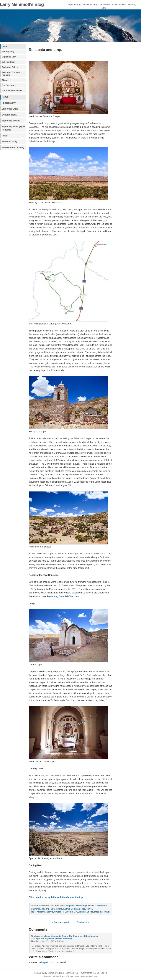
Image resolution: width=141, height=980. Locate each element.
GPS (53, 909)
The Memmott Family (12, 90)
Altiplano (70, 906)
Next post (82, 922)
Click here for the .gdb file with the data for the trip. (56, 897)
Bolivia (91, 906)
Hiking (59, 909)
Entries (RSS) (72, 973)
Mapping (98, 912)
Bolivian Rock (8, 62)
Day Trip (46, 909)
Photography (8, 52)
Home (4, 46)
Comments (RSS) (90, 973)
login (44, 962)
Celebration (101, 906)
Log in (104, 973)
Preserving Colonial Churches (63, 596)
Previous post (61, 922)
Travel (89, 909)
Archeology (81, 906)
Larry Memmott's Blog (22, 4)
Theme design (74, 976)
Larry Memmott (90, 976)
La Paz (67, 909)
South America (78, 909)
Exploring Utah (9, 57)
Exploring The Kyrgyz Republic (12, 74)
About (5, 80)
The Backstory (9, 85)
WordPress (60, 976)
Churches (36, 909)
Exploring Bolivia (10, 67)
